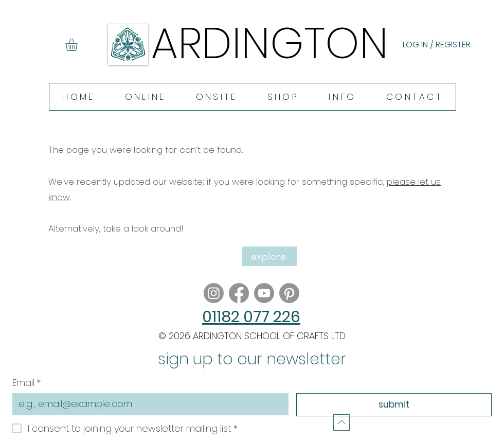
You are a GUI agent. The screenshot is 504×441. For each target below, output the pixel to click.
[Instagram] (214, 293)
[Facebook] (239, 293)
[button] (79, 45)
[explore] (269, 256)
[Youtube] (264, 293)
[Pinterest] (289, 293)
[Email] (147, 404)
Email (27, 383)
